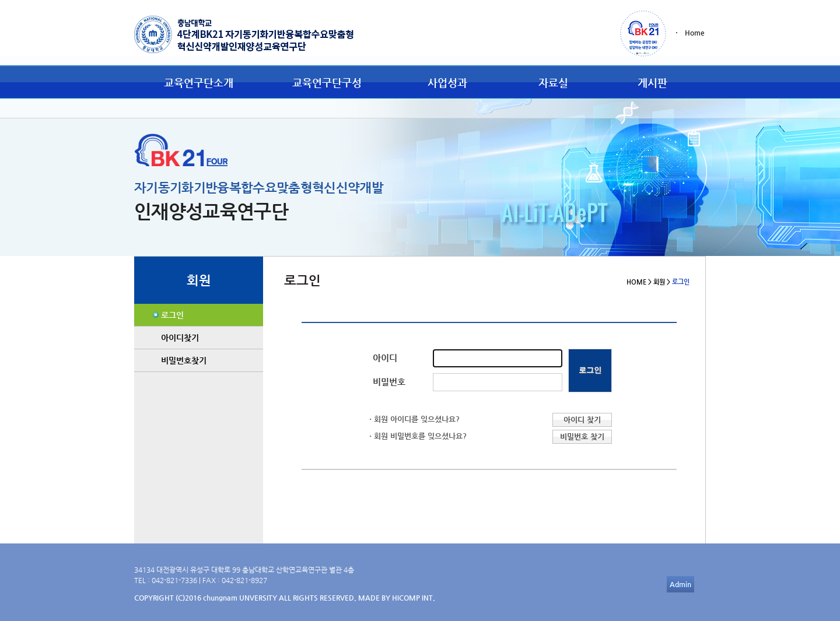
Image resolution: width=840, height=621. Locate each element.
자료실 (553, 83)
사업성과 (447, 83)
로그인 (172, 315)
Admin (680, 584)
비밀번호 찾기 (582, 436)
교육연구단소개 (199, 83)
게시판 (652, 83)
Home (695, 33)
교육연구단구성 (327, 83)
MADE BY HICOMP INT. (397, 598)
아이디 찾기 (582, 420)
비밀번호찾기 (184, 360)
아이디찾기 (180, 338)
